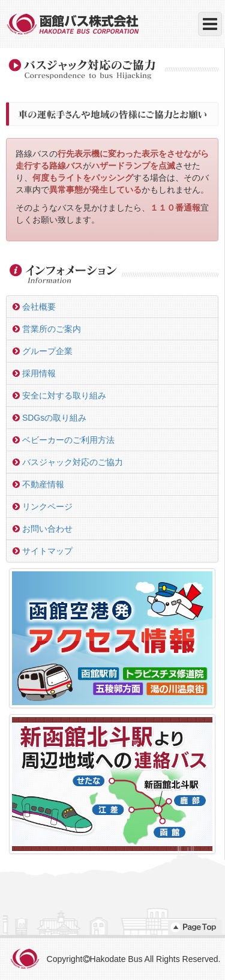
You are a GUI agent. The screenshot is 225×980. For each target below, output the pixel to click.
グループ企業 (43, 351)
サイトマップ (43, 551)
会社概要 (34, 307)
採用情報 (34, 373)
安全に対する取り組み (59, 395)
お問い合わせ (43, 529)
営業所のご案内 (47, 329)
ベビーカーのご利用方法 (64, 440)
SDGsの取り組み (49, 418)
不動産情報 (38, 484)
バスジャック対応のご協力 (68, 462)
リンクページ (43, 507)
